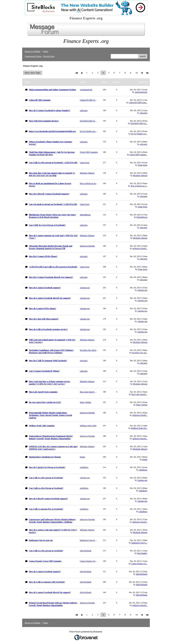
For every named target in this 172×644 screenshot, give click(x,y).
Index (46, 51)
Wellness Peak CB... (139, 428)
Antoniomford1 (141, 92)
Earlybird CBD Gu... (139, 123)
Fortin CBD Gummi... (138, 155)
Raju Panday (142, 553)
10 (136, 73)
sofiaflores (143, 470)
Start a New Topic (33, 73)
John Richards (142, 574)
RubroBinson (142, 217)
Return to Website (33, 51)
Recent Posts (49, 56)
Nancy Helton (142, 405)
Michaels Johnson (140, 175)
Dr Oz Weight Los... (139, 134)
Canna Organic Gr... (139, 564)
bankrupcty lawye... (139, 543)
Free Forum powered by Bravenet (86, 632)
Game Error (143, 165)
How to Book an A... (139, 186)
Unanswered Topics (33, 56)
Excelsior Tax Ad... (140, 353)
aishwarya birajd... (140, 248)
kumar (145, 459)
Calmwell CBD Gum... (138, 103)
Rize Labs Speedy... (139, 394)
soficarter (144, 113)
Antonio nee (142, 290)
